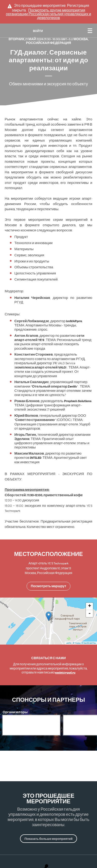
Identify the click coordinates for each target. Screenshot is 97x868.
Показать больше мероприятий (48, 839)
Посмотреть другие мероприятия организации (48, 14)
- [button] (90, 614)
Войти (38, 31)
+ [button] (90, 606)
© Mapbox (77, 643)
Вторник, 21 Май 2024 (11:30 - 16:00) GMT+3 (40, 39)
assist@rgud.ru (65, 672)
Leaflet (69, 643)
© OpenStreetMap (89, 643)
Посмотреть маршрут (48, 586)
